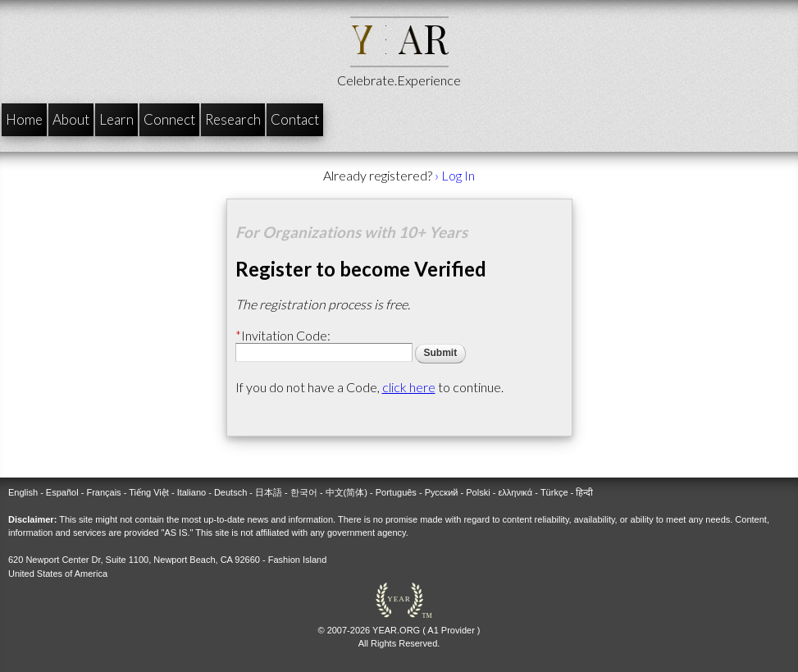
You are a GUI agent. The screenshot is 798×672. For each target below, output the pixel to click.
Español (62, 492)
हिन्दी (584, 492)
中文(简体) (347, 492)
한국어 (304, 492)
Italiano (192, 492)
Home (24, 119)
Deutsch (230, 492)
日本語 (269, 492)
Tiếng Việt (149, 492)
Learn (116, 119)
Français (103, 492)
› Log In (455, 175)
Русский (442, 492)
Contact (295, 119)
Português (396, 492)
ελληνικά (515, 492)
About (71, 119)
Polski (478, 492)
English (23, 492)
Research (233, 119)
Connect (169, 119)
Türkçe (554, 492)
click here (409, 387)
